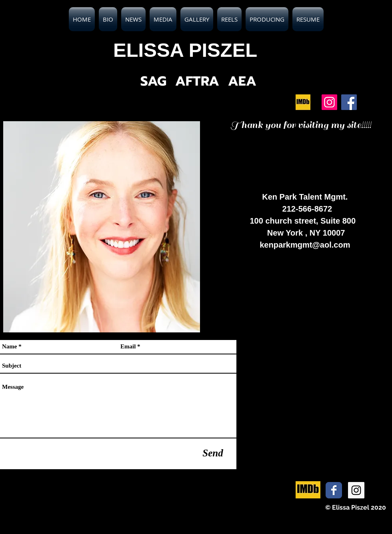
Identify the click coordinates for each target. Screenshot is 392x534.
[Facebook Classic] (334, 490)
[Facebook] (349, 102)
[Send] (213, 453)
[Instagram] (329, 102)
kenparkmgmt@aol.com (305, 245)
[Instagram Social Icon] (356, 490)
